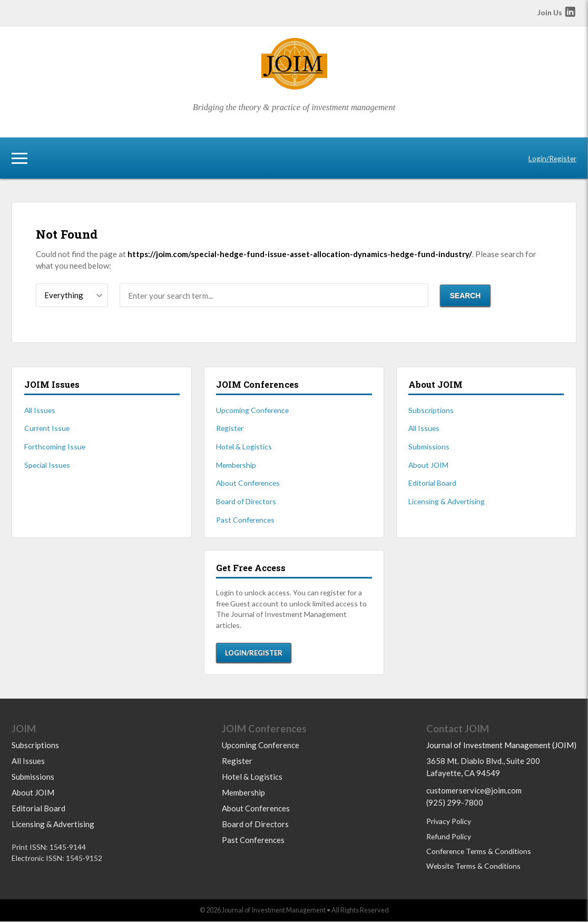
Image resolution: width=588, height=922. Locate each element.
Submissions (429, 447)
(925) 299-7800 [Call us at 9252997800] (455, 803)
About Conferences (248, 483)
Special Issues (47, 465)
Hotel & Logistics (244, 447)
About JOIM (428, 465)
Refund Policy (449, 837)
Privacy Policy (449, 822)
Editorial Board (432, 483)
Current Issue (47, 428)
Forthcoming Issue (55, 447)
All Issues (40, 410)
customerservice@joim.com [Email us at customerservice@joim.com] (474, 791)
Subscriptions (431, 410)
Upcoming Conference (252, 410)
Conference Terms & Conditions (479, 852)
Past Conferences (245, 520)
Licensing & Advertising (447, 501)
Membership (236, 465)
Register (230, 428)
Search (465, 296)
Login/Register (552, 158)
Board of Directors (246, 501)
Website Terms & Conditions (473, 866)
